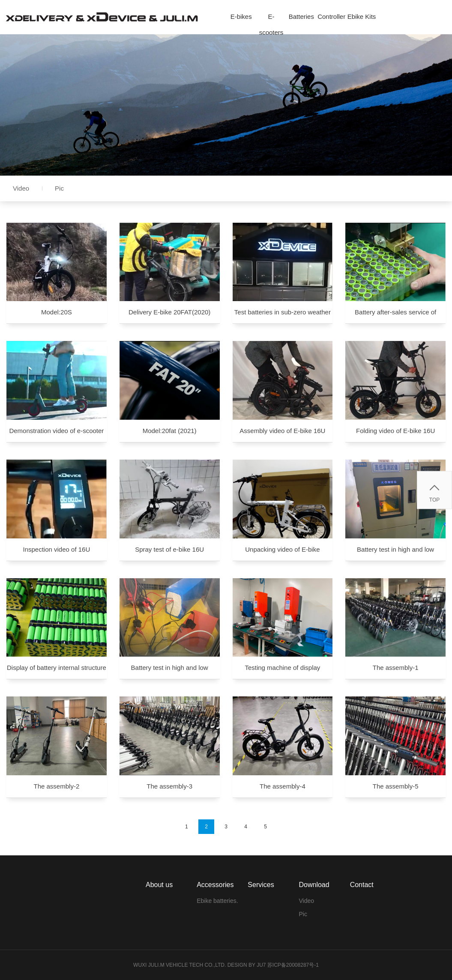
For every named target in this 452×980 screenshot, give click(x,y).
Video (21, 188)
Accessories (215, 885)
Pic (59, 188)
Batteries (301, 16)
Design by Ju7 (247, 965)
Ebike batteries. (217, 901)
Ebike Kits (362, 16)
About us (159, 885)
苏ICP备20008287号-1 (293, 965)
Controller (331, 16)
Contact (362, 885)
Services (261, 885)
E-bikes (241, 16)
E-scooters (271, 19)
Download (314, 885)
